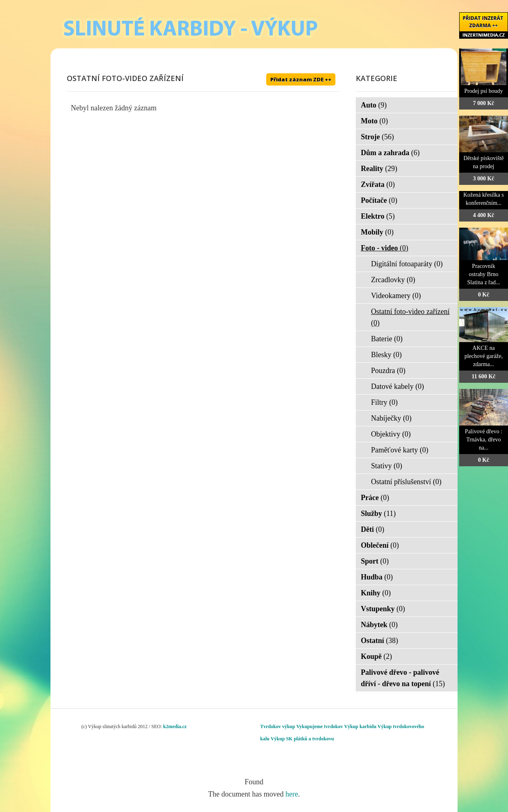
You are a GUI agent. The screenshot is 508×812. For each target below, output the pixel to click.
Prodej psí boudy (484, 91)
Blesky (387, 355)
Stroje (378, 137)
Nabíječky (391, 418)
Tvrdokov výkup (278, 726)
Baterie (387, 339)
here (292, 794)
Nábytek (380, 625)
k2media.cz (175, 726)
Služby (379, 514)
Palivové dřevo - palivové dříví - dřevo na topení (403, 678)
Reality (379, 169)
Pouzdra (388, 371)
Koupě (377, 656)
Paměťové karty (400, 450)
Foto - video (385, 248)
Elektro (378, 216)
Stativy (387, 466)
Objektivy (391, 434)
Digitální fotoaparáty (407, 264)
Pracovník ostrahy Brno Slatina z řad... (484, 274)
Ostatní (380, 641)
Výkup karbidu (360, 726)
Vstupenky (383, 609)
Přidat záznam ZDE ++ (301, 79)
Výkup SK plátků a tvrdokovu (302, 739)
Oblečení (380, 545)
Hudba (377, 577)
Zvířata (378, 184)
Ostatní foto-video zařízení (411, 317)
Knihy (376, 593)
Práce (375, 498)
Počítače (379, 200)
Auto (374, 105)
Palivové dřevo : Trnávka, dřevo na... (484, 440)
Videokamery (396, 296)
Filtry (385, 402)
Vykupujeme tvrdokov (320, 726)
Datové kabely (398, 386)
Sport (375, 561)
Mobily (378, 232)
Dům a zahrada (391, 153)
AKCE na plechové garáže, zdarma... (484, 356)
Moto (374, 121)
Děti (373, 529)
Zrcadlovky (393, 280)
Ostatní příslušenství (406, 482)
